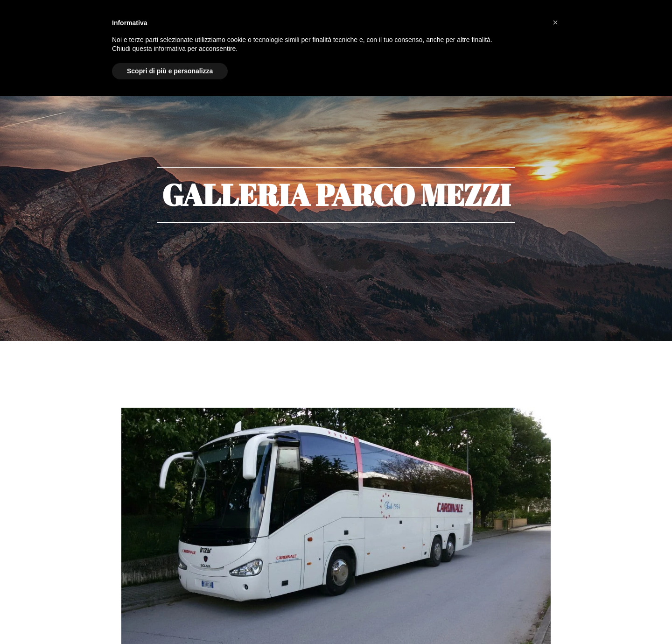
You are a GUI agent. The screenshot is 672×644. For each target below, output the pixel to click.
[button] (555, 22)
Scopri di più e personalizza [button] (170, 71)
